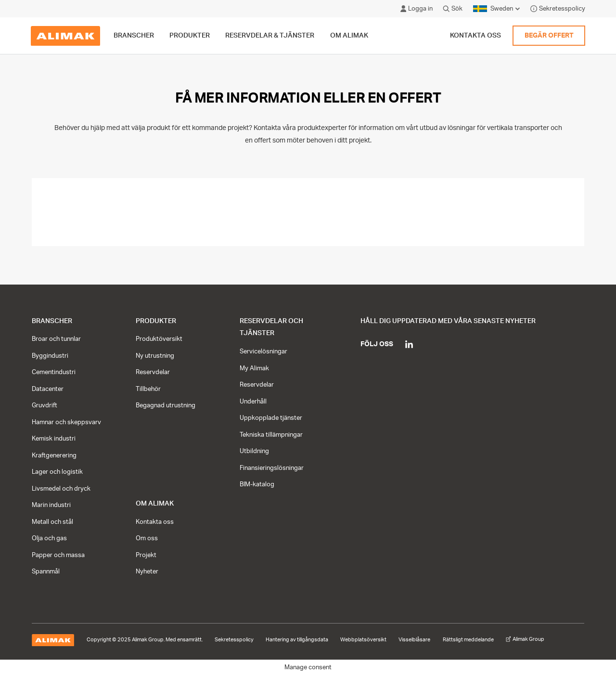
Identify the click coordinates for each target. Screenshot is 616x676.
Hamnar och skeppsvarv (66, 422)
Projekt (146, 555)
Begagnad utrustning (166, 405)
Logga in (417, 9)
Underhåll (253, 402)
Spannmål (46, 572)
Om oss (147, 538)
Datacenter (48, 389)
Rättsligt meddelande (468, 640)
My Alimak (254, 368)
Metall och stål (52, 522)
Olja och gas (49, 538)
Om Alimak (155, 503)
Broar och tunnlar (56, 339)
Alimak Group (525, 639)
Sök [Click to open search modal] (453, 9)
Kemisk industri (54, 439)
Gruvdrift (45, 405)
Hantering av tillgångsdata (297, 640)
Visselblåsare (414, 640)
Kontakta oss (475, 36)
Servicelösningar (263, 351)
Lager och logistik (57, 472)
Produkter (156, 321)
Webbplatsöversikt (363, 640)
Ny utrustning (155, 356)
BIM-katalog (257, 484)
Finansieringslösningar (272, 468)
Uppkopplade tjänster (271, 418)
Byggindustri (50, 356)
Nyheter (147, 572)
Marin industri (51, 505)
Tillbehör (148, 389)
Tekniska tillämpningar (271, 435)
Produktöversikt (159, 339)
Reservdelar (153, 372)
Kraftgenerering (54, 455)
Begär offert (549, 36)
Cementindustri (54, 372)
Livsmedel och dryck (61, 489)
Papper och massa (58, 555)
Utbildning (254, 451)
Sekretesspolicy (558, 9)
